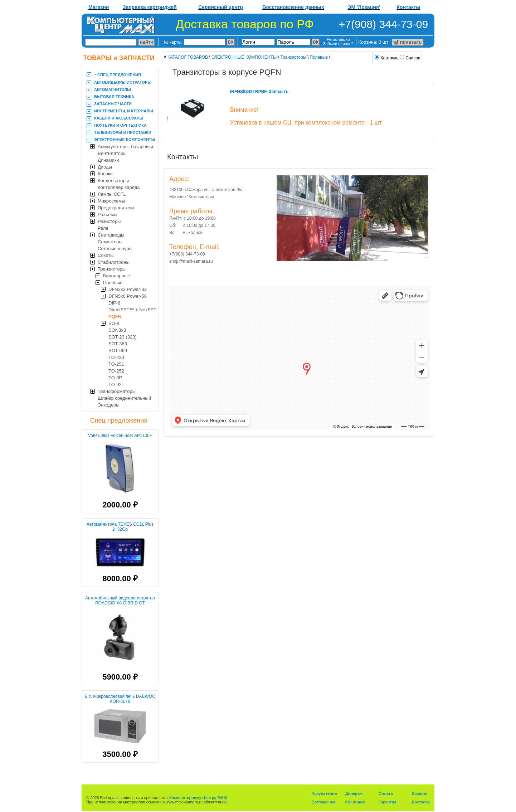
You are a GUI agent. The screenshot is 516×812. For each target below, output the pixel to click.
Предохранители (116, 208)
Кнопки (105, 174)
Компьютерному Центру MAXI (198, 798)
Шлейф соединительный (124, 398)
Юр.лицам (355, 802)
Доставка (421, 802)
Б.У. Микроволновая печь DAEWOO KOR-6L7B (120, 699)
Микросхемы (111, 201)
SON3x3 (117, 330)
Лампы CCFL (112, 194)
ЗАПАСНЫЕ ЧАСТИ (113, 104)
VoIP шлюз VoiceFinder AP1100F (120, 436)
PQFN (115, 317)
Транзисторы (112, 269)
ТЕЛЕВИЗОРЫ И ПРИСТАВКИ (123, 132)
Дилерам (354, 793)
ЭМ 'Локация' (364, 7)
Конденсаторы (113, 181)
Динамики (108, 160)
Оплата (386, 793)
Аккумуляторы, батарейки (125, 147)
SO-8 (114, 323)
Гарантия (388, 802)
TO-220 (116, 357)
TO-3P (115, 378)
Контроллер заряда (119, 187)
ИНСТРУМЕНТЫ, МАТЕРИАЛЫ (124, 111)
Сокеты (106, 255)
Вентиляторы (112, 153)
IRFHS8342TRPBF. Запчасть (259, 92)
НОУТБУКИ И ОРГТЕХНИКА (120, 125)
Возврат (420, 793)
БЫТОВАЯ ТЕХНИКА (114, 97)
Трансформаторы (117, 391)
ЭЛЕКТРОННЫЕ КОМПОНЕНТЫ (125, 140)
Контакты (409, 7)
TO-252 (116, 371)
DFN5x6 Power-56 (128, 296)
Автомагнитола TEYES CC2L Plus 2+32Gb (120, 527)
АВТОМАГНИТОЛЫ (113, 89)
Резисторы (109, 221)
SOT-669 (118, 351)
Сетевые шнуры (115, 249)
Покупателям (324, 793)
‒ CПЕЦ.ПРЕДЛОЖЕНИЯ (118, 75)
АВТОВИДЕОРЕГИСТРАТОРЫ (123, 82)
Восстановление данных (293, 7)
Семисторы (110, 242)
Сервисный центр (221, 7)
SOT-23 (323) (123, 337)
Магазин (99, 7)
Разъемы (108, 215)
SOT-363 (118, 344)
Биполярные (116, 276)
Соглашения (323, 802)
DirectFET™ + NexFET (132, 310)
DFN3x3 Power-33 (128, 289)
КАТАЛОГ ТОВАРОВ (188, 57)
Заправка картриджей (150, 7)
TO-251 (116, 364)
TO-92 (115, 385)
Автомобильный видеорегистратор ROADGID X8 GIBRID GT (120, 601)
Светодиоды (111, 235)
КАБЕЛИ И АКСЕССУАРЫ (119, 118)
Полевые (113, 283)
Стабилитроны (114, 262)
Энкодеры (109, 405)
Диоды (105, 167)
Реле (103, 228)
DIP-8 (114, 303)
